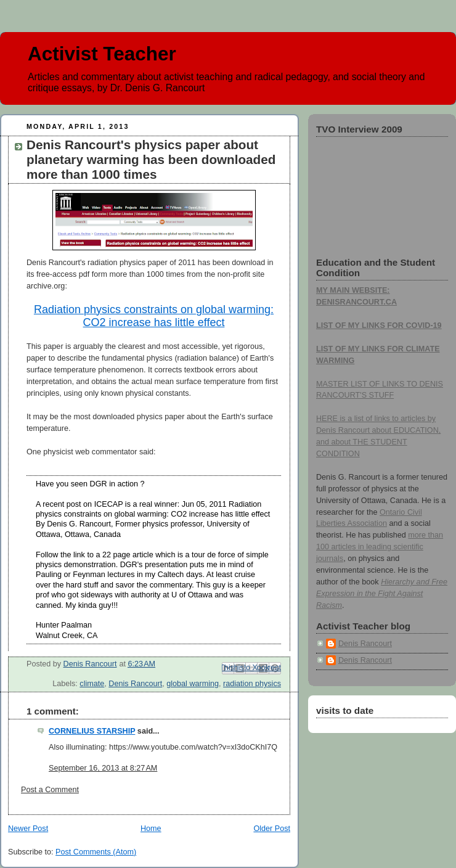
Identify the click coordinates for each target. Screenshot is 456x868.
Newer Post (28, 829)
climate (92, 684)
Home (151, 829)
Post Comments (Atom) (96, 852)
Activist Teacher (102, 54)
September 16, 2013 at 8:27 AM (103, 768)
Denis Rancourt (135, 684)
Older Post (272, 829)
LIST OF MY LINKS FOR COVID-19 (379, 325)
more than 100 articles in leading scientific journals (380, 547)
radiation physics (252, 684)
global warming (193, 684)
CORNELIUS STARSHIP (92, 731)
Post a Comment (50, 790)
